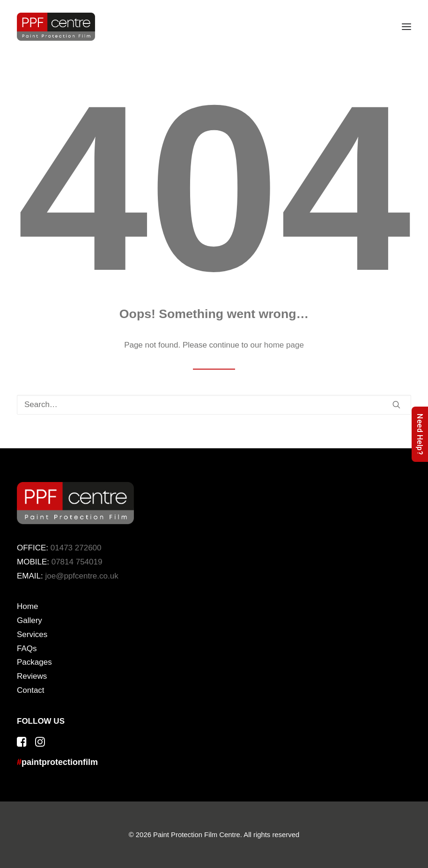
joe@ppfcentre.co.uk (81, 576)
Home (27, 606)
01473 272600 (76, 548)
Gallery (30, 620)
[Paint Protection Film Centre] (56, 27)
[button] (406, 27)
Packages (34, 662)
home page (284, 345)
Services (32, 634)
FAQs (27, 649)
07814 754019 (77, 562)
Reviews (32, 676)
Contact (31, 690)
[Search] (214, 405)
